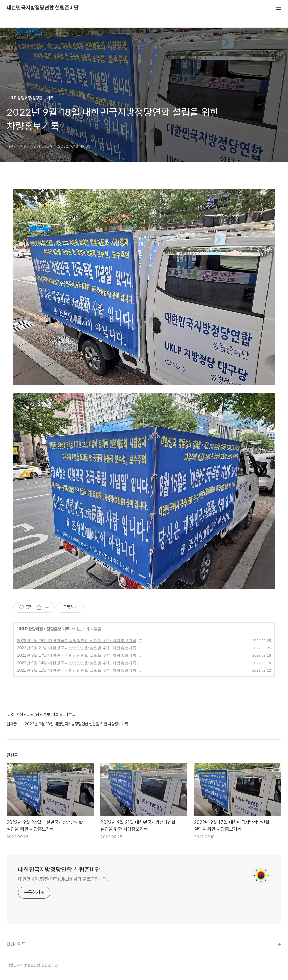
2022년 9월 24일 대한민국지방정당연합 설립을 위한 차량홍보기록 (77, 641)
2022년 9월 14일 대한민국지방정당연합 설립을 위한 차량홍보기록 (77, 663)
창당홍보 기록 (58, 629)
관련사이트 (16, 944)
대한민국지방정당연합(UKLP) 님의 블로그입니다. (63, 879)
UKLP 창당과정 (30, 629)
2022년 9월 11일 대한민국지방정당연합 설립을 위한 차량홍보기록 (77, 670)
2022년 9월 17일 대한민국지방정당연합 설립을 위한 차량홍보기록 (77, 655)
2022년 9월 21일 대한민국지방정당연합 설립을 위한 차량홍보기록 (77, 648)
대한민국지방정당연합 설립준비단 (43, 8)
